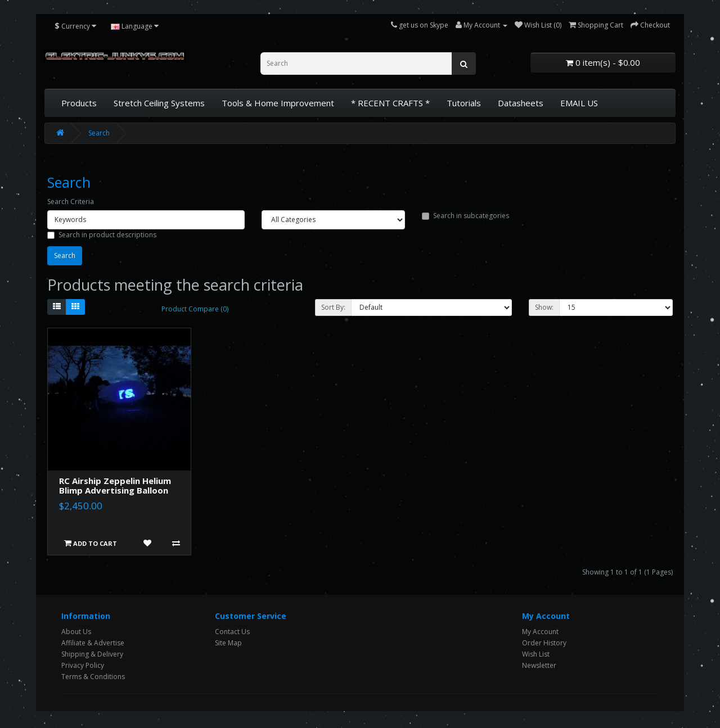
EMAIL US (579, 103)
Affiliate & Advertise (93, 643)
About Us (76, 632)
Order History (544, 643)
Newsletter (539, 665)
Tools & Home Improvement (278, 103)
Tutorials (464, 103)
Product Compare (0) (195, 309)
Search (99, 133)
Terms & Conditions (93, 677)
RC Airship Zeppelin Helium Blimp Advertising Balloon (115, 485)
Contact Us (232, 632)
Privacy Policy (83, 665)
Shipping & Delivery (92, 654)
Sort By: (333, 307)
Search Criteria (71, 202)
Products (79, 103)
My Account (540, 632)
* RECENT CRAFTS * (390, 103)
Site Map (228, 643)
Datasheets (521, 103)
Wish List (536, 654)
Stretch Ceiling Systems (159, 103)
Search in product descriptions (102, 235)
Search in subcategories (465, 216)
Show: (544, 307)
